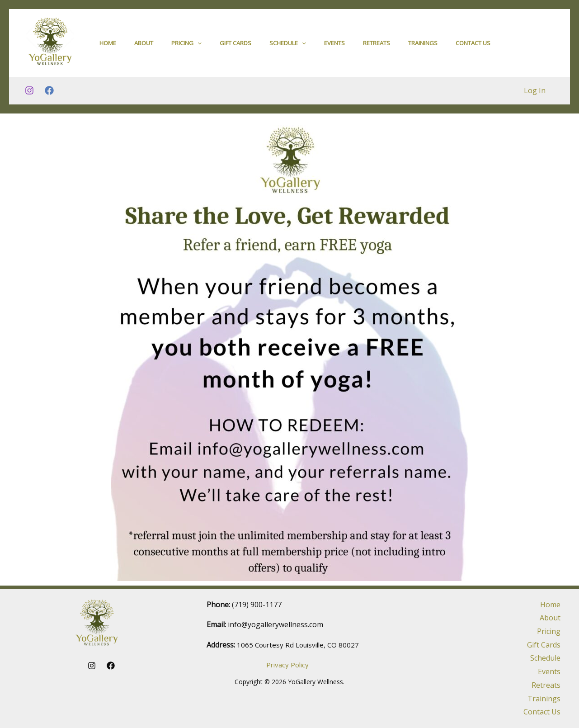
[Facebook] (49, 95)
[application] (198, 45)
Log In (536, 94)
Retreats (377, 45)
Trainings (423, 45)
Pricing (186, 45)
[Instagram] (29, 95)
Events (334, 45)
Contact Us (473, 45)
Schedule (288, 45)
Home (108, 45)
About (144, 45)
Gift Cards (235, 45)
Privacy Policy (287, 665)
